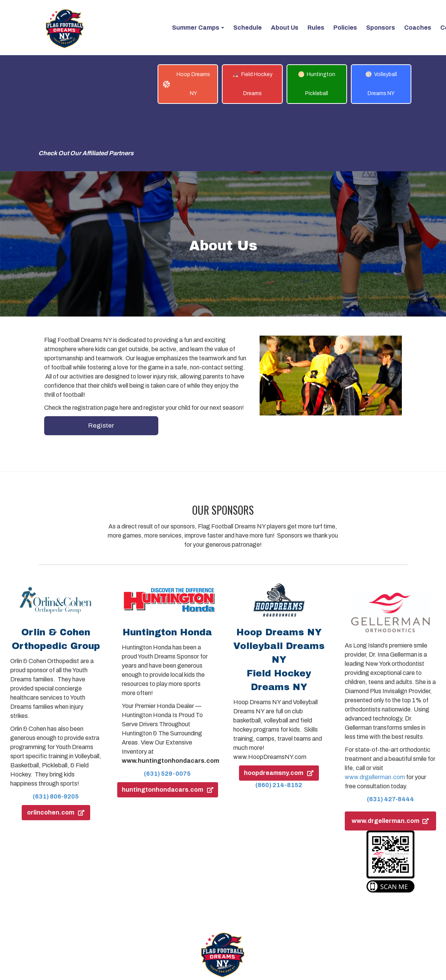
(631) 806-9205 (56, 739)
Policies (237, 932)
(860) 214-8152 (279, 727)
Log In (306, 932)
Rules (209, 932)
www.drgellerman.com (375, 719)
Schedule (145, 932)
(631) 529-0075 (167, 716)
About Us (179, 932)
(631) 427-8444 (390, 741)
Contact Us (272, 932)
